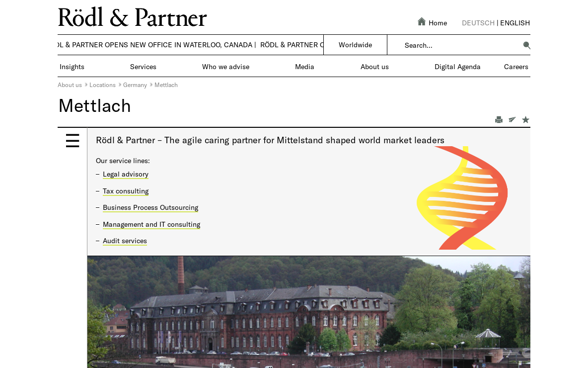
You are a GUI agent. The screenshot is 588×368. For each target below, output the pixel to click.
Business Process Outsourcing (150, 207)
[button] (527, 45)
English (515, 23)
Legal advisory (126, 174)
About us (70, 85)
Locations (103, 85)
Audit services (125, 240)
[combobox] (461, 45)
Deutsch (478, 23)
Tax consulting (126, 191)
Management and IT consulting (151, 224)
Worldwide (355, 45)
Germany (135, 85)
